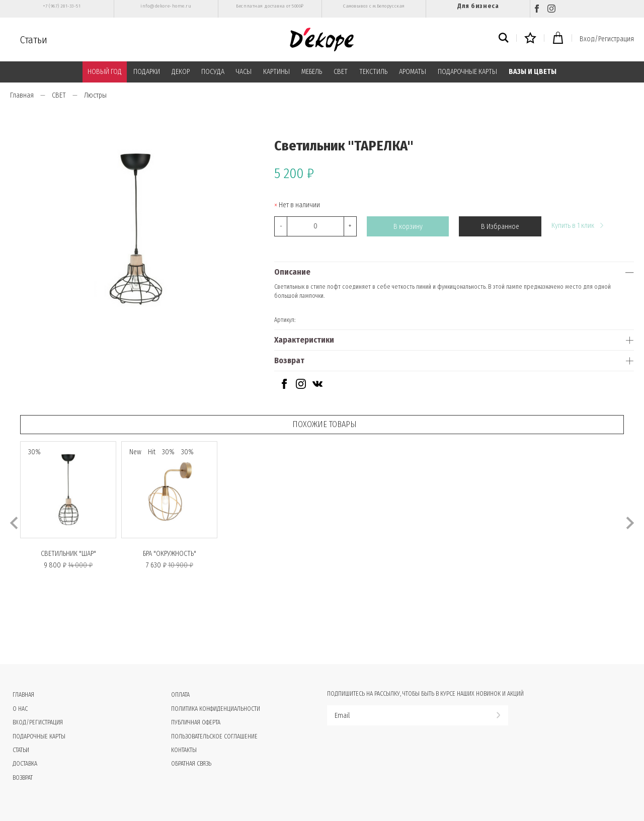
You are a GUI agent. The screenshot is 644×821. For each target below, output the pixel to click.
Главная (22, 95)
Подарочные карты (39, 736)
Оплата (180, 695)
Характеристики (304, 340)
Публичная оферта (196, 722)
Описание (292, 272)
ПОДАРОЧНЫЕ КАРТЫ (467, 72)
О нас (20, 709)
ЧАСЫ (244, 72)
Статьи (34, 40)
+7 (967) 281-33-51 (62, 6)
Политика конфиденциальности (216, 709)
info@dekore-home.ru (166, 6)
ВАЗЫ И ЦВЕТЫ (533, 72)
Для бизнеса (478, 6)
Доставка (25, 764)
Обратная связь (191, 764)
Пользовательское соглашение (214, 736)
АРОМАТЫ (413, 72)
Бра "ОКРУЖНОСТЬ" (170, 554)
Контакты (184, 750)
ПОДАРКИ (147, 72)
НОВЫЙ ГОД (105, 72)
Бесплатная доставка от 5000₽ (270, 6)
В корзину (408, 227)
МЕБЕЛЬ (312, 72)
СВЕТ (341, 72)
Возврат (289, 360)
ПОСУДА (213, 72)
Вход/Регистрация (607, 39)
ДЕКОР (181, 72)
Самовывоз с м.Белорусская (374, 6)
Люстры (95, 95)
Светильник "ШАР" (68, 554)
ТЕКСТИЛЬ (373, 72)
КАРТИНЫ (276, 72)
